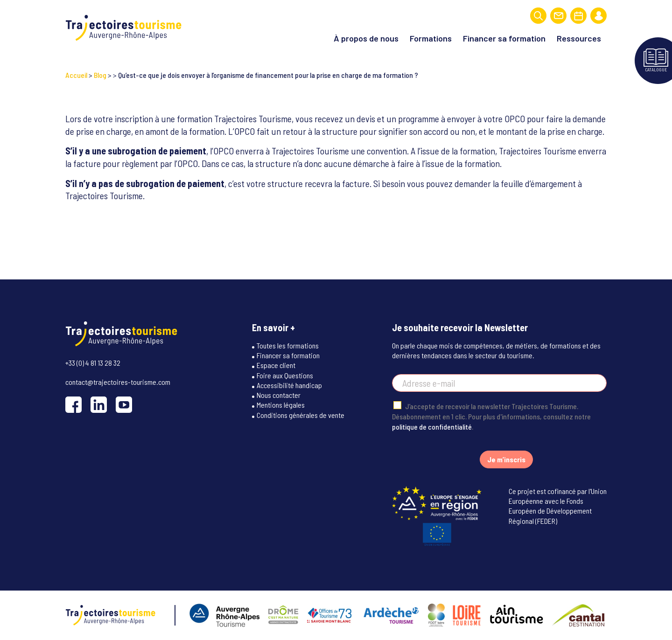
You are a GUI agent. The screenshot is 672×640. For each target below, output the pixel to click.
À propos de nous (366, 38)
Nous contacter (279, 395)
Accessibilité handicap (289, 385)
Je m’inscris (506, 459)
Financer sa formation (504, 38)
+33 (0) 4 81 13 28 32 (93, 363)
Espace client (276, 365)
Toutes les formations (288, 345)
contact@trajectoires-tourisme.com (118, 382)
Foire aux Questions (285, 375)
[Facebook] (73, 405)
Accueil (76, 75)
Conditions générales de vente (301, 415)
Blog (100, 75)
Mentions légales (281, 405)
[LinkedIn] (99, 405)
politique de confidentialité (432, 427)
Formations (431, 38)
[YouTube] (124, 405)
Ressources (579, 38)
